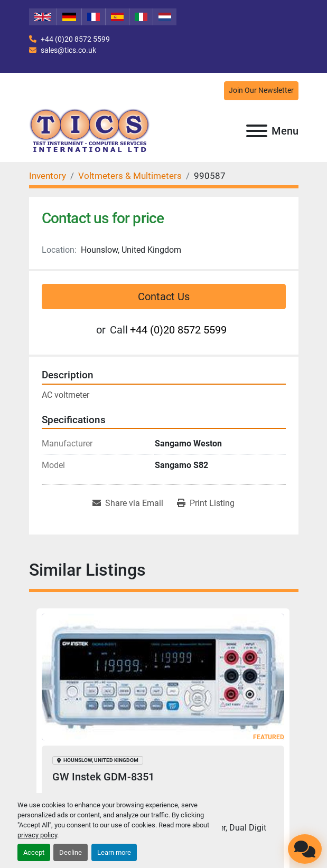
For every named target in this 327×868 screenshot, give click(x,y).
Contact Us (164, 297)
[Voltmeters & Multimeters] (130, 176)
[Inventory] (48, 176)
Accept (34, 852)
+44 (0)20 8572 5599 (74, 39)
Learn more (114, 852)
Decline (71, 852)
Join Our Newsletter (261, 90)
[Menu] (257, 131)
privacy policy (37, 835)
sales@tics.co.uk (68, 50)
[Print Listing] (206, 503)
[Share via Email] (128, 503)
